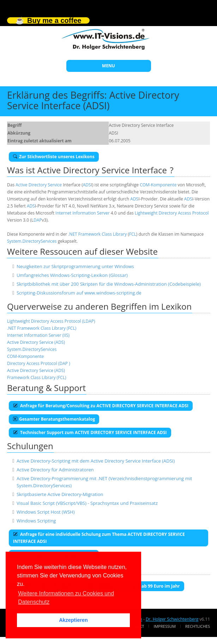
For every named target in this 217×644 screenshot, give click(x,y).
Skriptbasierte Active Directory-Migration (60, 494)
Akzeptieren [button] (73, 620)
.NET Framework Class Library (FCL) (42, 328)
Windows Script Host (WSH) (46, 512)
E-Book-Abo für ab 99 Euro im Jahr (141, 586)
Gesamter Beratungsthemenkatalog (54, 419)
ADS (87, 185)
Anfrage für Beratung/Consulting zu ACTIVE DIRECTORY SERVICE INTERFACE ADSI (101, 406)
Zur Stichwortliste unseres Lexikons (54, 157)
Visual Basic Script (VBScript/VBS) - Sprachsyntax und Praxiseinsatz (87, 503)
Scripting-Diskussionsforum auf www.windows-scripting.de (79, 293)
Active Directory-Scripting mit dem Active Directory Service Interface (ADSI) (96, 461)
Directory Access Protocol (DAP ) (39, 363)
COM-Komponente (158, 185)
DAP (38, 220)
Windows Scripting (36, 521)
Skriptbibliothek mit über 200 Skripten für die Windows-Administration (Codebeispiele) (109, 284)
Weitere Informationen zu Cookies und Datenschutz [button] (66, 598)
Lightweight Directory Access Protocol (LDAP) (51, 321)
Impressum (164, 626)
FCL (133, 234)
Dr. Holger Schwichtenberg (172, 619)
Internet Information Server (83, 213)
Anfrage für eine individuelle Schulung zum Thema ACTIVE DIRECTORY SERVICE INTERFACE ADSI (99, 538)
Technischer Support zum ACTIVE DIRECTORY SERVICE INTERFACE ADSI (90, 432)
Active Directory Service (39, 185)
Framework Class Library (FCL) (37, 377)
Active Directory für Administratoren (55, 470)
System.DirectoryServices (32, 241)
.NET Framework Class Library (97, 234)
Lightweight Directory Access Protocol (172, 213)
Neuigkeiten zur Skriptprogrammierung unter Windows (75, 266)
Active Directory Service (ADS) (36, 342)
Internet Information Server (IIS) (38, 335)
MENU (108, 66)
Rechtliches (198, 626)
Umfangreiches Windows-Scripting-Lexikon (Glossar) (72, 275)
